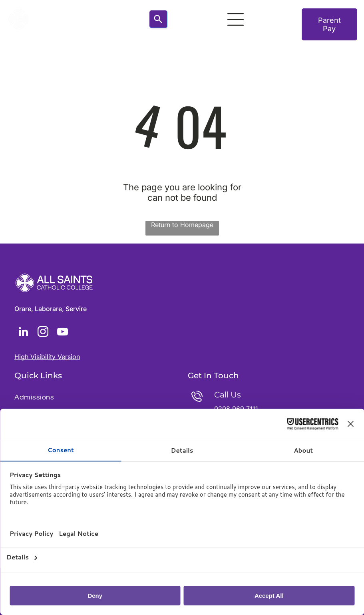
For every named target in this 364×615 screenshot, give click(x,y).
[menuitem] (95, 397)
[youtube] (62, 333)
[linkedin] (23, 333)
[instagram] (43, 333)
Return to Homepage (182, 225)
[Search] (158, 19)
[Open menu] (236, 19)
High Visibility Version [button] (47, 357)
